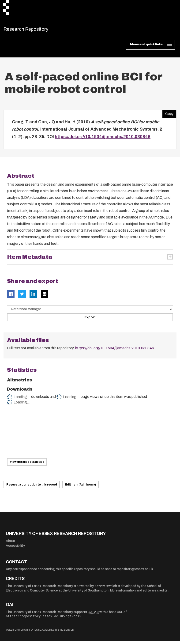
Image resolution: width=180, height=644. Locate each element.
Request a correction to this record (32, 488)
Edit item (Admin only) (81, 488)
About (11, 544)
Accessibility (15, 548)
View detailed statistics (27, 465)
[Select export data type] (90, 312)
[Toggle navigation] (150, 48)
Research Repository (36, 30)
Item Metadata (30, 260)
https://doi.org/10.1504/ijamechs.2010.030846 (103, 139)
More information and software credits (139, 593)
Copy (168, 116)
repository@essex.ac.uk (135, 572)
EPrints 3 (101, 589)
